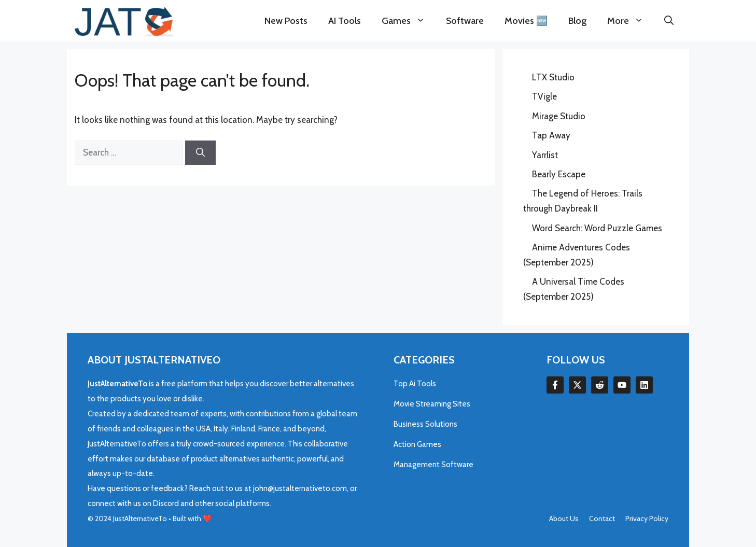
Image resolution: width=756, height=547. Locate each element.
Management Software (433, 465)
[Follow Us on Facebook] (555, 385)
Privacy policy (647, 518)
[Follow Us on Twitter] (577, 385)
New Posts (286, 21)
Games (409, 21)
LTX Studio (553, 77)
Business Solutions (425, 424)
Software (465, 21)
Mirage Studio (559, 116)
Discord (167, 503)
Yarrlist (545, 155)
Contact (602, 518)
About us (564, 518)
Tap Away (551, 135)
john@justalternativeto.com (300, 488)
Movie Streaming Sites (432, 404)
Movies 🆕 (526, 21)
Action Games (417, 444)
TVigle (544, 96)
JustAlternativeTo (141, 518)
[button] (669, 21)
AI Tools (345, 21)
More (631, 21)
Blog (577, 21)
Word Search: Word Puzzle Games (597, 228)
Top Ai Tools (415, 384)
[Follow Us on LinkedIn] (600, 385)
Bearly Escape (559, 174)
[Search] (200, 153)
